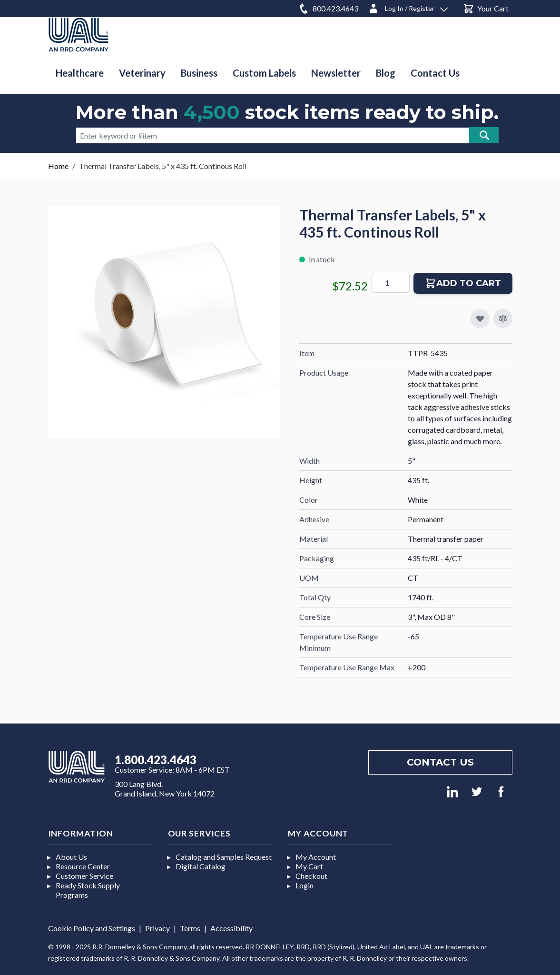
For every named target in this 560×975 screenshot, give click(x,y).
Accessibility (231, 928)
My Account (316, 857)
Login (305, 885)
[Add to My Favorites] (480, 318)
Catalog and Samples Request (224, 857)
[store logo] (79, 35)
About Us (71, 857)
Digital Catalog (201, 866)
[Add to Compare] (503, 318)
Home (58, 166)
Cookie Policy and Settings (92, 928)
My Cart (309, 866)
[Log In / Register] (408, 7)
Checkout (311, 876)
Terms (190, 928)
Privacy (157, 928)
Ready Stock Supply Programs (88, 890)
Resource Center (83, 866)
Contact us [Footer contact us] (440, 762)
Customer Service (84, 876)
